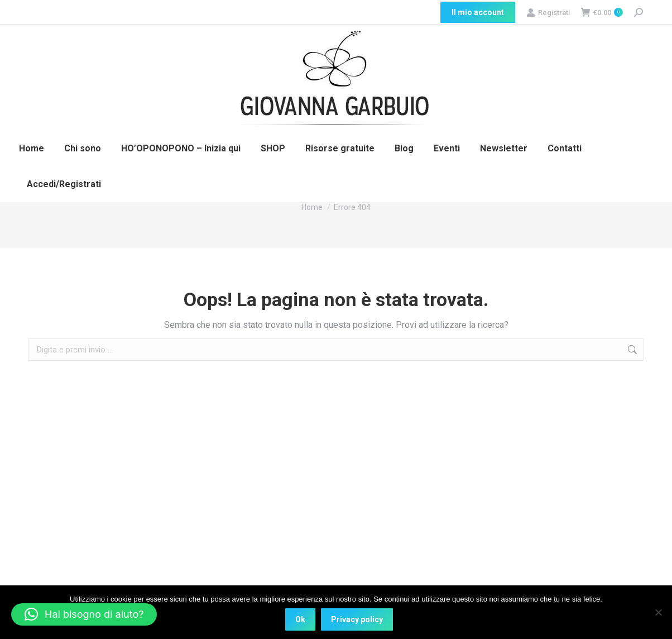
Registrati (548, 13)
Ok (300, 619)
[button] (84, 614)
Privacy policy (357, 619)
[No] (658, 612)
